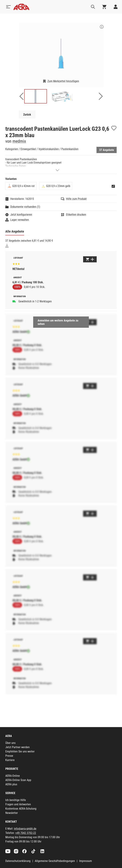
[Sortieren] (7, 246)
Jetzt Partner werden (17, 747)
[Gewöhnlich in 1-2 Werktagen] (14, 301)
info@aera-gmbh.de (25, 829)
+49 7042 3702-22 (26, 833)
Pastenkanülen (70, 149)
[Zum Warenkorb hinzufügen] (90, 259)
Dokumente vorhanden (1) (25, 207)
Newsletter (12, 813)
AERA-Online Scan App (18, 780)
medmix (19, 141)
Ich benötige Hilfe (16, 800)
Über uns (10, 743)
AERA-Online (13, 776)
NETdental (18, 269)
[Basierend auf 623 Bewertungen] (16, 264)
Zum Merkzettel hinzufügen (63, 81)
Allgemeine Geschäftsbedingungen (55, 861)
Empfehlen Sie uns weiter (20, 751)
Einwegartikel (28, 149)
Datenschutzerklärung (18, 861)
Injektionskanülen (49, 149)
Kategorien (12, 149)
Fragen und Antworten (18, 804)
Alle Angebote (15, 231)
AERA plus (11, 784)
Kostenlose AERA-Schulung (21, 809)
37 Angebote (107, 150)
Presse (9, 756)
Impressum (86, 861)
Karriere (10, 760)
